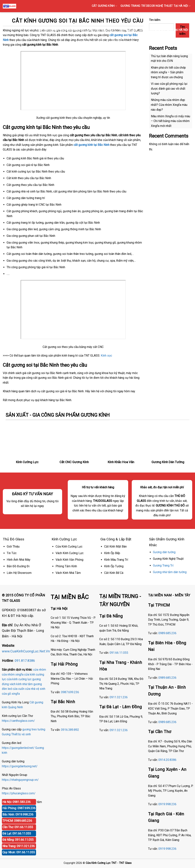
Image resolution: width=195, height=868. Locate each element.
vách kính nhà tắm (21, 684)
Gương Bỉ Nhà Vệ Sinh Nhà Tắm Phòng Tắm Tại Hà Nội (114, 42)
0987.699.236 (70, 692)
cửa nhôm (40, 670)
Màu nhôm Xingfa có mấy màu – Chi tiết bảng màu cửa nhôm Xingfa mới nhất (171, 121)
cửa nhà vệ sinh (35, 689)
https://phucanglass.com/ (19, 793)
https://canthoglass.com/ (18, 721)
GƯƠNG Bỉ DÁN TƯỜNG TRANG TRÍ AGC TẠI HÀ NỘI (124, 18)
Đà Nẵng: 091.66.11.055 (18, 840)
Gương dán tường (164, 552)
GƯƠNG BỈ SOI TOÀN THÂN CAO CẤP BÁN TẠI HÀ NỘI (155, 30)
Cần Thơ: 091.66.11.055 (18, 827)
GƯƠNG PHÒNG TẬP (176, 18)
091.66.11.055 (119, 653)
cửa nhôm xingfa (13, 674)
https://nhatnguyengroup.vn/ (20, 780)
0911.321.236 (119, 697)
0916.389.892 (70, 730)
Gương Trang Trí (163, 565)
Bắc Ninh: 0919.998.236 (18, 815)
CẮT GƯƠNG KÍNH (105, 6)
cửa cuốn (18, 689)
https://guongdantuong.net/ (20, 766)
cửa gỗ (6, 694)
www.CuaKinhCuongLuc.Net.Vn (26, 651)
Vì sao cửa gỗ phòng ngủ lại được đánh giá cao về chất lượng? (169, 89)
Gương (6, 734)
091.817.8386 (25, 661)
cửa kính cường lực (19, 679)
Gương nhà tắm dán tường (170, 572)
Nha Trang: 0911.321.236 (19, 846)
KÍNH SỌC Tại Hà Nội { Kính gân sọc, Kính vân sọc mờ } (76, 30)
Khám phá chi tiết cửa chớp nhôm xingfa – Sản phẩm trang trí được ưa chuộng (168, 72)
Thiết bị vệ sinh (21, 734)
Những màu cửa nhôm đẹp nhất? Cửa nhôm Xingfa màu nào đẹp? (169, 105)
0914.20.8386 (167, 760)
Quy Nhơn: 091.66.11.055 (19, 852)
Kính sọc (106, 356)
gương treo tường (34, 729)
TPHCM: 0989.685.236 (17, 821)
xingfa (16, 694)
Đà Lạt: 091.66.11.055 (17, 834)
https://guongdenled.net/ (18, 748)
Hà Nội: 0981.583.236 (17, 802)
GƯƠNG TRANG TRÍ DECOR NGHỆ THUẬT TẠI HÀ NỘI (155, 6)
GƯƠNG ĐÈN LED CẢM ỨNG (174, 42)
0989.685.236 (167, 633)
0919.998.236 (167, 804)
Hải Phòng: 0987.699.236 (19, 808)
